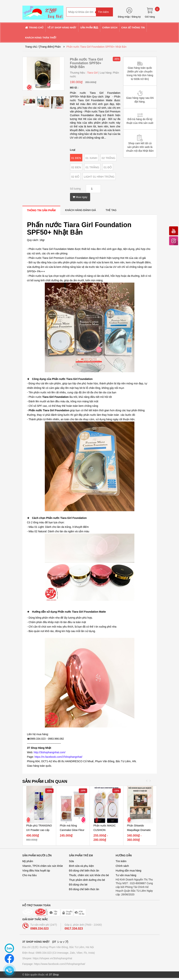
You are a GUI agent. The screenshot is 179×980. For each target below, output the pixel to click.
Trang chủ (31, 47)
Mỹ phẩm (28, 861)
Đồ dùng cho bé (78, 885)
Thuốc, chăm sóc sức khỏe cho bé (89, 875)
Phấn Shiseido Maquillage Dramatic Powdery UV (139, 830)
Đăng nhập (124, 17)
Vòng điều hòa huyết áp (36, 871)
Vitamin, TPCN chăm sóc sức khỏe (43, 866)
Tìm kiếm (121, 861)
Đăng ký (136, 17)
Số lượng (75, 189)
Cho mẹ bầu (30, 875)
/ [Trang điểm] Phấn (49, 47)
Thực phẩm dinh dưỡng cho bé (87, 880)
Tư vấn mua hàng (126, 875)
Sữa (71, 861)
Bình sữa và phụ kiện (81, 866)
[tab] (41, 210)
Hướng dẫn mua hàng (129, 871)
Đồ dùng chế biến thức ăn (84, 871)
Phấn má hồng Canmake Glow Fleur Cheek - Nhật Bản (72, 830)
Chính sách (122, 866)
